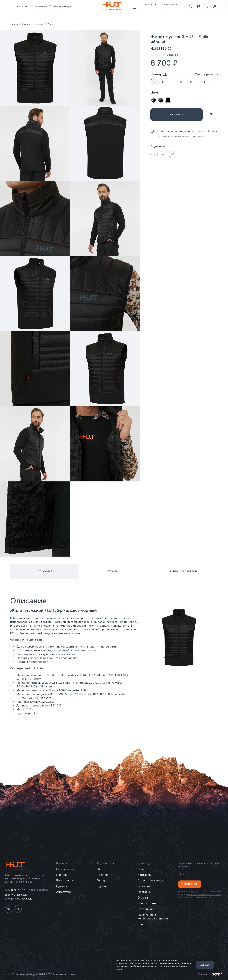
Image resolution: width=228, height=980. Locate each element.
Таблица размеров (207, 74)
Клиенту (170, 4)
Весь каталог (65, 869)
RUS (172, 74)
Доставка (144, 892)
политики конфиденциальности (195, 897)
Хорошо (205, 965)
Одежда (62, 886)
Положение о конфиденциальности (153, 917)
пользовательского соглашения (204, 895)
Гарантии (144, 886)
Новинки (41, 6)
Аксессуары (64, 892)
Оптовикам (145, 909)
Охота (101, 869)
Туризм (102, 886)
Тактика (103, 875)
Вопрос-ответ (147, 903)
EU (165, 74)
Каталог (20, 6)
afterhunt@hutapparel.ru (19, 899)
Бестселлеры (63, 6)
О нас (135, 6)
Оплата (143, 898)
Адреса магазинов (150, 880)
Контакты (150, 4)
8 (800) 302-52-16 (16, 890)
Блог (141, 924)
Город (101, 880)
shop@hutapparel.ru (16, 895)
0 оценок (172, 55)
